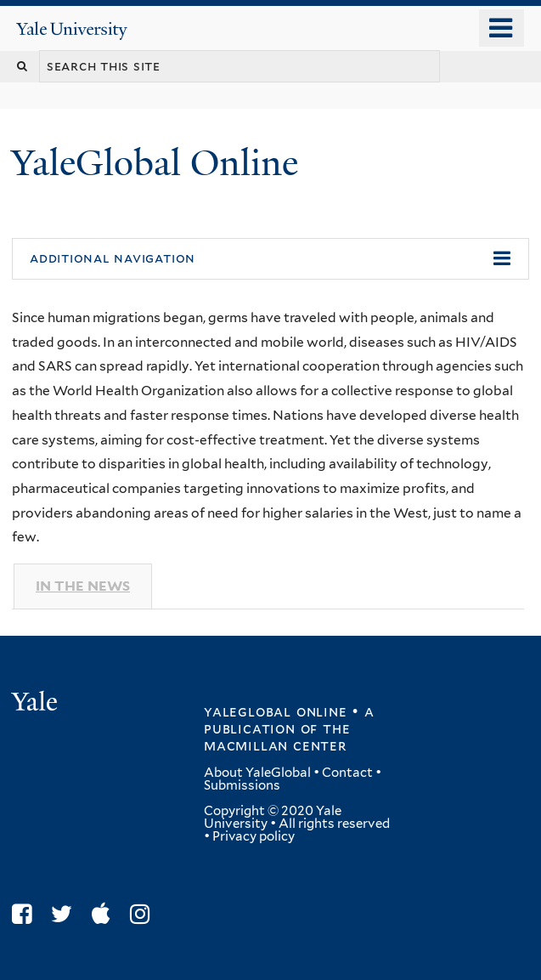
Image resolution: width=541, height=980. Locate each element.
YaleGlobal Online (155, 163)
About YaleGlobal (257, 773)
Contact (347, 773)
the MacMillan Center (277, 737)
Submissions (242, 785)
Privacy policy (254, 836)
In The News (83, 586)
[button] (270, 259)
